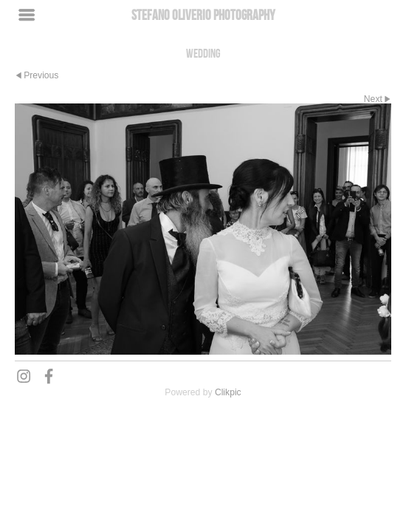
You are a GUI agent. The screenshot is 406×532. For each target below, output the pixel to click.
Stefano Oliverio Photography (203, 15)
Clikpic (228, 392)
